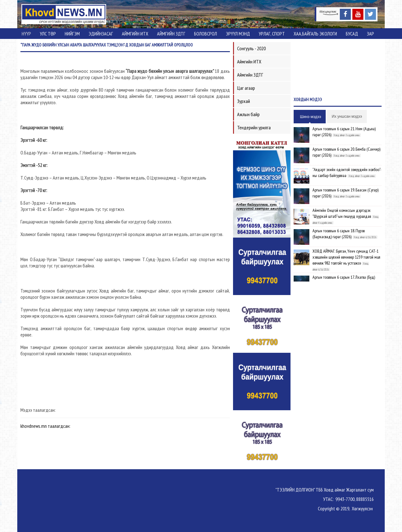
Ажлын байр (248, 114)
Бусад (352, 34)
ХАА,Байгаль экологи (315, 34)
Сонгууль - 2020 (251, 48)
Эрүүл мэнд (238, 34)
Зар (370, 34)
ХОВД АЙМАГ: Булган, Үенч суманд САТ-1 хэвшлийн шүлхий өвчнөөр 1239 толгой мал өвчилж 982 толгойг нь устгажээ (346, 257)
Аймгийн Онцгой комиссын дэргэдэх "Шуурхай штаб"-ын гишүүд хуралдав (342, 213)
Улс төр (48, 34)
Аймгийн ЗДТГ (171, 34)
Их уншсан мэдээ (347, 116)
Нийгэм (72, 34)
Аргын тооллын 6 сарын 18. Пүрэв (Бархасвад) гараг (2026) (339, 234)
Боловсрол (206, 34)
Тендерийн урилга (254, 127)
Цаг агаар (246, 88)
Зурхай (244, 101)
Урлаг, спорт (272, 34)
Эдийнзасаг (101, 34)
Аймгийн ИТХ (135, 34)
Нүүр (26, 34)
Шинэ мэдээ (310, 117)
